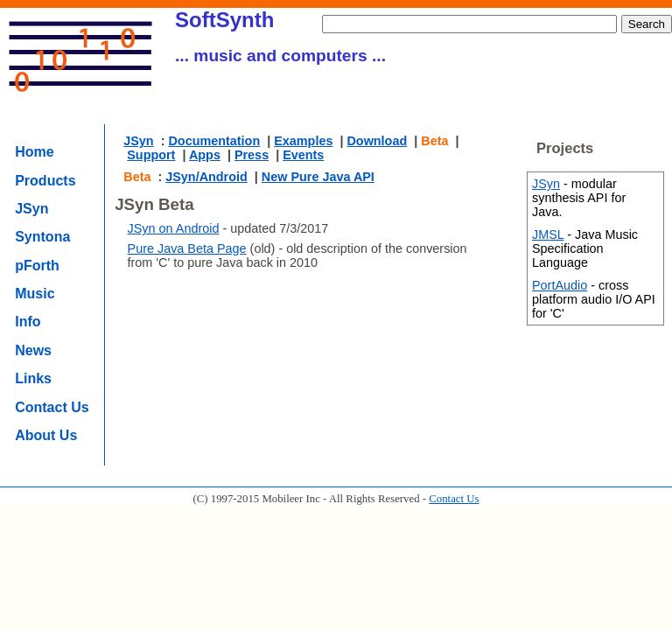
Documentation (214, 141)
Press (252, 155)
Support (151, 155)
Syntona (42, 237)
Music (35, 294)
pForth (37, 266)
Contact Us (52, 407)
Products (45, 181)
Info (28, 322)
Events (303, 155)
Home (34, 152)
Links (33, 378)
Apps (205, 155)
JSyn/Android (206, 177)
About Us (46, 435)
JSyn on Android (174, 228)
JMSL (548, 234)
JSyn (31, 209)
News (33, 350)
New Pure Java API (318, 177)
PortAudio (560, 285)
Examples (303, 141)
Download (377, 141)
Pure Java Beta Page (187, 248)
